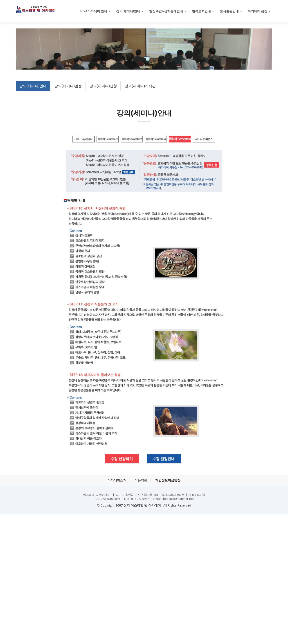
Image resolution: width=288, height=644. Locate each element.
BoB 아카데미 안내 (94, 11)
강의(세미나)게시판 (140, 106)
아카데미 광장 (258, 11)
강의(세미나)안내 (128, 11)
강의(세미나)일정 (68, 106)
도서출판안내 (229, 11)
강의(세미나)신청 (103, 106)
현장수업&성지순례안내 (166, 11)
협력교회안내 (201, 11)
